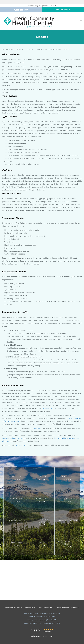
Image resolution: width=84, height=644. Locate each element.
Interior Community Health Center (13, 49)
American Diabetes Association (14, 438)
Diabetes (67, 49)
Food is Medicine (36, 428)
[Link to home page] (39, 21)
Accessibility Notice (62, 608)
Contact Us (75, 608)
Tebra (51, 636)
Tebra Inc (19, 608)
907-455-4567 (47, 408)
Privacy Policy (30, 608)
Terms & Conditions (45, 608)
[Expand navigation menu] (81, 21)
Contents (30, 49)
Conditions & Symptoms (53, 49)
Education (39, 49)
